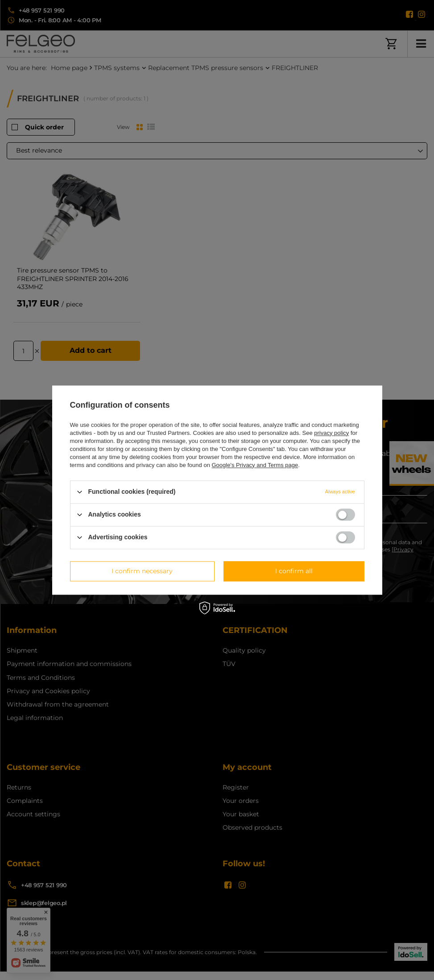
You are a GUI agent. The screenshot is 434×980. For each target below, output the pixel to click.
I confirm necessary (142, 571)
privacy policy (331, 433)
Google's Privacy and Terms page (255, 465)
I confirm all (294, 571)
